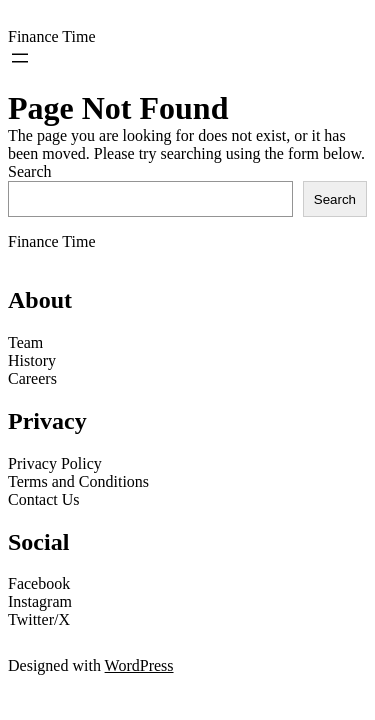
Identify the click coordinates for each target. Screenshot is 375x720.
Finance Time (52, 36)
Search (30, 171)
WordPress (139, 665)
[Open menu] (20, 58)
